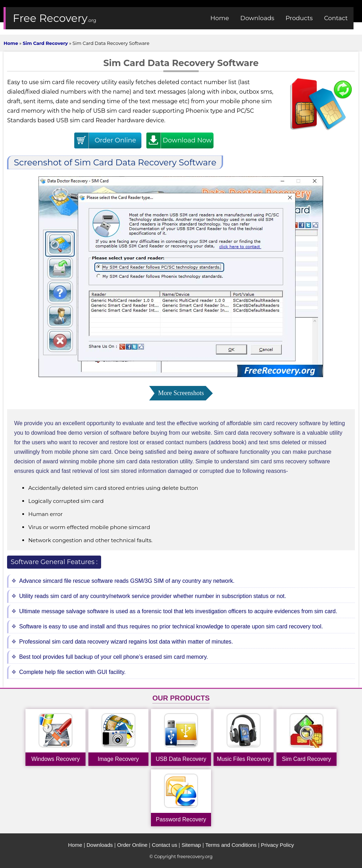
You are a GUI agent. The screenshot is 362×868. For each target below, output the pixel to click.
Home (75, 845)
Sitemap (191, 845)
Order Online (132, 845)
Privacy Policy (277, 845)
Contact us (164, 845)
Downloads (100, 845)
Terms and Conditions (231, 845)
